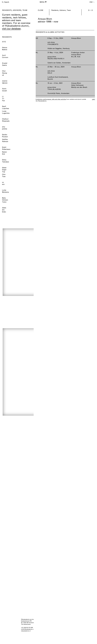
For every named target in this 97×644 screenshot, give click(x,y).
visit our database (11, 28)
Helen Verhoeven (77, 85)
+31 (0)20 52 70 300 (27, 628)
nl (94, 2)
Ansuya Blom (76, 38)
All (93, 99)
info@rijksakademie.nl (27, 629)
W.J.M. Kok (76, 56)
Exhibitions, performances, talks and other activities (51, 99)
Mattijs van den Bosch (79, 87)
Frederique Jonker (78, 52)
